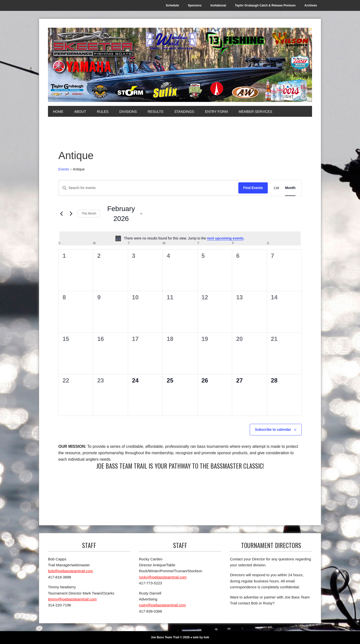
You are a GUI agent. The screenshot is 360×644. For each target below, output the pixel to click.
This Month (89, 214)
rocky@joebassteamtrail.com (163, 577)
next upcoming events (225, 238)
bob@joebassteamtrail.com (70, 571)
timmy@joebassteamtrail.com (72, 599)
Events (64, 169)
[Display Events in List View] (276, 188)
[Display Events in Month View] (290, 188)
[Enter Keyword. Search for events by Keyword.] (148, 188)
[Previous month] (61, 214)
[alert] (180, 238)
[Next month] (71, 214)
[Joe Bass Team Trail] (180, 65)
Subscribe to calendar (273, 429)
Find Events (253, 188)
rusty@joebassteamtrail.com (162, 605)
